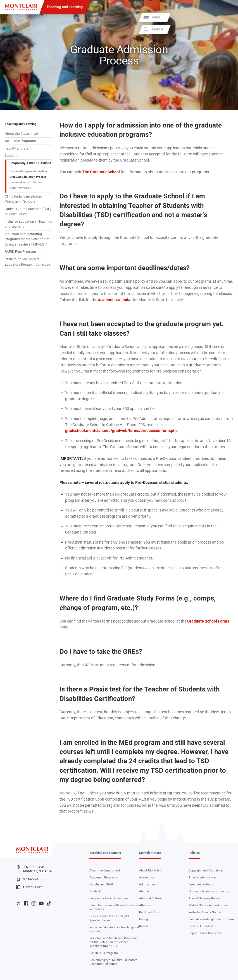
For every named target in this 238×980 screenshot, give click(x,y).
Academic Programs (20, 141)
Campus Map (30, 887)
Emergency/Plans (201, 884)
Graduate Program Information (28, 171)
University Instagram (34, 903)
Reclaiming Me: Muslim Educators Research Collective (27, 262)
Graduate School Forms (208, 621)
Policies (194, 853)
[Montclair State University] (21, 7)
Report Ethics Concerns (205, 933)
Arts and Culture (150, 898)
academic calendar (115, 300)
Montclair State (150, 853)
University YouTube (41, 903)
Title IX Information (202, 877)
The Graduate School (101, 172)
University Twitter (19, 903)
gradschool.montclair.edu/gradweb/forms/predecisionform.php (121, 431)
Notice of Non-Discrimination (209, 891)
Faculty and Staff (18, 148)
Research (146, 926)
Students (11, 156)
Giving (143, 919)
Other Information (20, 188)
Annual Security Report (204, 898)
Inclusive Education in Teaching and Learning (28, 224)
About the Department (22, 134)
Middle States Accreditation (208, 905)
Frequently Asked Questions (30, 163)
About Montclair (150, 870)
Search (228, 29)
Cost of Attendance (202, 926)
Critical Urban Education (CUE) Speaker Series (28, 212)
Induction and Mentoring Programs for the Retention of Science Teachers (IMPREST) (27, 239)
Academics (147, 877)
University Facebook (26, 903)
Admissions (147, 884)
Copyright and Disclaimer (206, 870)
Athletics (145, 905)
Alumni (144, 891)
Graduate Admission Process (28, 177)
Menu (227, 17)
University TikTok (49, 903)
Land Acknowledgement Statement (213, 919)
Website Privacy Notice (205, 912)
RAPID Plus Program (20, 252)
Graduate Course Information (27, 182)
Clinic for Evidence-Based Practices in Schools (24, 199)
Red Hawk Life (149, 912)
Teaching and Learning (65, 7)
